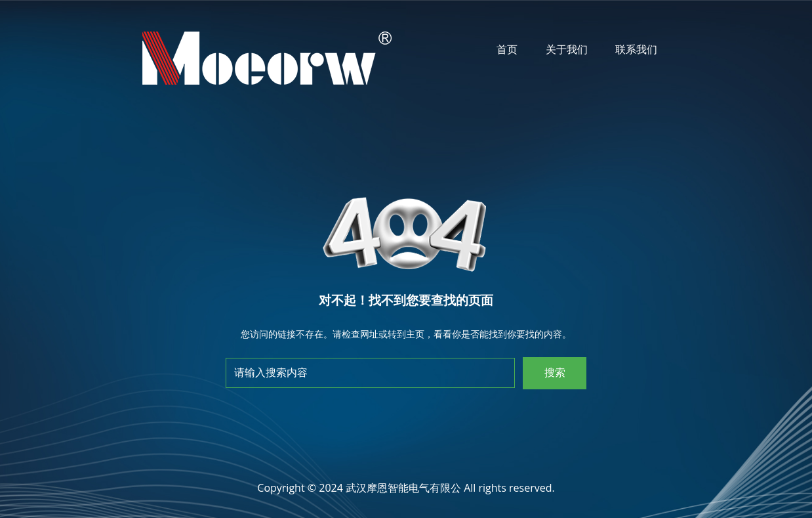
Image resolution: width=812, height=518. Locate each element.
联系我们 (636, 49)
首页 (507, 49)
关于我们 (567, 49)
